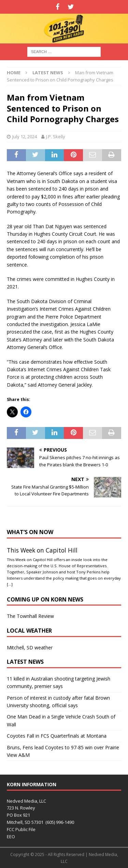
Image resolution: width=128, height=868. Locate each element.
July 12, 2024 (25, 137)
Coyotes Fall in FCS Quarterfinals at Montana (57, 736)
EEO (11, 837)
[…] (10, 584)
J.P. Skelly (56, 137)
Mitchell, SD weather (30, 647)
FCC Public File (21, 829)
